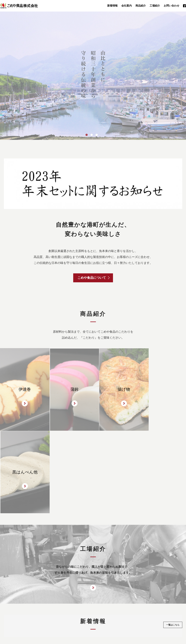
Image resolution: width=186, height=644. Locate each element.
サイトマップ (149, 603)
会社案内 (127, 6)
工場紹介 (155, 6)
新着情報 (112, 6)
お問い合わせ (172, 6)
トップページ (37, 603)
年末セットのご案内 (104, 603)
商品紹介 (141, 6)
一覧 (173, 542)
